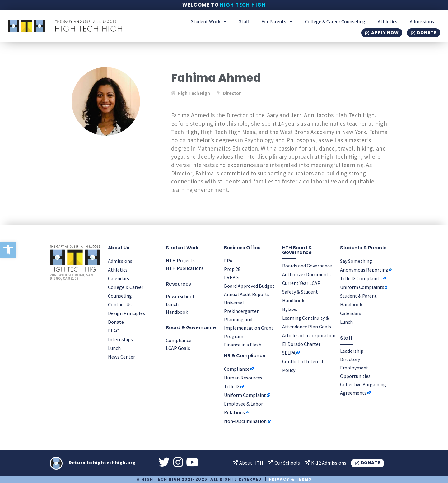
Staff (244, 21)
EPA (228, 261)
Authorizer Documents (306, 274)
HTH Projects (180, 260)
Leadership (352, 351)
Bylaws (290, 309)
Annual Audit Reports (247, 294)
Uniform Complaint (245, 395)
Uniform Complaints (362, 287)
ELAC (113, 331)
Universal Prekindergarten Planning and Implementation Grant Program (249, 319)
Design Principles (126, 313)
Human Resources (243, 378)
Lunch (114, 348)
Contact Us (120, 304)
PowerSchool (180, 296)
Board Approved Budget (249, 286)
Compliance (179, 340)
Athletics (387, 21)
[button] (8, 250)
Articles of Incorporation (309, 335)
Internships (120, 339)
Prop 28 (232, 269)
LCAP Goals (178, 348)
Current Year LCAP (301, 283)
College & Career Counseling (335, 21)
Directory (350, 359)
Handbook (177, 312)
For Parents (277, 21)
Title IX (232, 386)
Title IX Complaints (361, 278)
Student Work (209, 21)
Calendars (119, 278)
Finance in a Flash (243, 345)
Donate (116, 322)
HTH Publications (185, 268)
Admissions (422, 21)
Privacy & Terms (290, 479)
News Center (121, 357)
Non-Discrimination (245, 421)
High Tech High (243, 5)
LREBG (231, 277)
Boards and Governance (307, 266)
